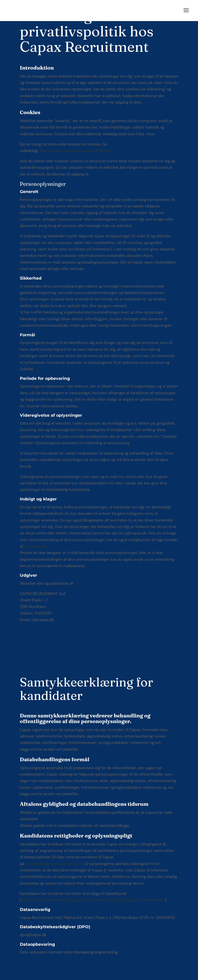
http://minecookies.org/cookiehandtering (75, 151)
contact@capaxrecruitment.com (54, 864)
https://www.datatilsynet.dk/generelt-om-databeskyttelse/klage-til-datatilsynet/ (93, 900)
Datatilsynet (35, 546)
